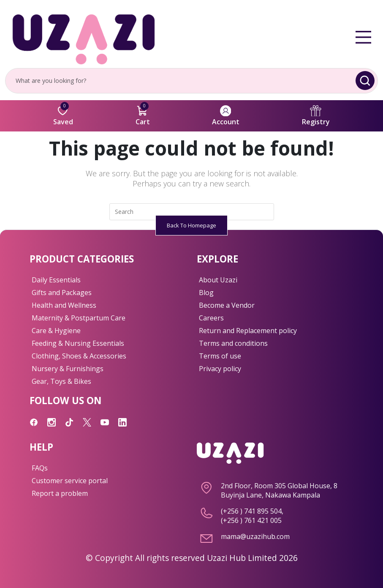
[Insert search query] (192, 212)
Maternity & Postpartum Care (79, 318)
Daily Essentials (56, 280)
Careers (211, 318)
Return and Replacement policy (248, 331)
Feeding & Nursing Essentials (78, 343)
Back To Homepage (191, 225)
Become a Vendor (227, 305)
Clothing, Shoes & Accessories (79, 356)
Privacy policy (220, 369)
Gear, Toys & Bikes (61, 381)
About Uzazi (218, 280)
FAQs (40, 468)
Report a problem (60, 493)
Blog (206, 293)
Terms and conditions (233, 343)
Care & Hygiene (56, 331)
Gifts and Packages (62, 293)
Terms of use (220, 356)
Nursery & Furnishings (68, 369)
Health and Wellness (64, 305)
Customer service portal (70, 481)
